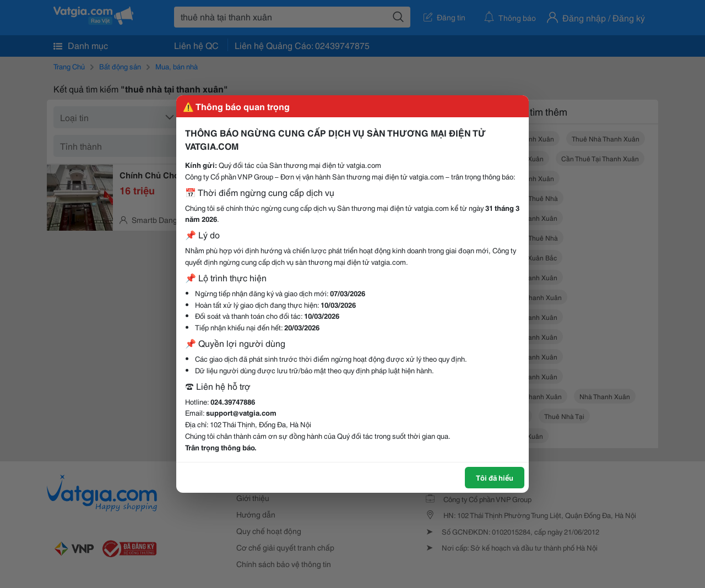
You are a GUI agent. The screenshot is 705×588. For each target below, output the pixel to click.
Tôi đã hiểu (495, 477)
